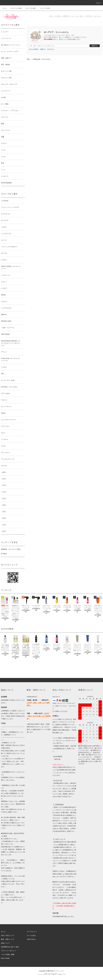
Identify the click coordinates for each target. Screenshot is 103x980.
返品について (5, 943)
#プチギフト (51, 49)
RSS (3, 958)
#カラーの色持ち (34, 49)
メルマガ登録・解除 (8, 954)
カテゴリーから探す (15, 8)
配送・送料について (8, 939)
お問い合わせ (31, 939)
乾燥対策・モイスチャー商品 (11, 549)
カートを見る (31, 935)
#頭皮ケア (43, 49)
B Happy (4, 554)
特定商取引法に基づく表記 (10, 947)
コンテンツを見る (44, 8)
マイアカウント (32, 932)
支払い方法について (8, 935)
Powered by (51, 974)
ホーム (5, 8)
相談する (95, 46)
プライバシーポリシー (8, 951)
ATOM (7, 958)
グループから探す (29, 8)
